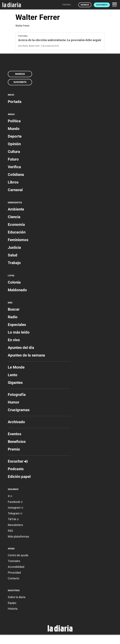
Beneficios (17, 442)
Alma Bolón (23, 46)
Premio (14, 449)
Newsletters (15, 525)
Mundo (14, 129)
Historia (13, 609)
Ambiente (16, 209)
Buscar (14, 309)
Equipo (12, 603)
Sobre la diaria (17, 597)
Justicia (14, 248)
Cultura (14, 152)
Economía (16, 225)
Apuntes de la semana (26, 355)
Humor (14, 402)
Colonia (14, 282)
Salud (13, 255)
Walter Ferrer (34, 46)
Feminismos (18, 240)
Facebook (15, 502)
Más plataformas (18, 536)
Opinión (14, 144)
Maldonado (17, 290)
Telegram (15, 513)
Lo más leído (19, 332)
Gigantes (15, 383)
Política (14, 121)
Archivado (16, 422)
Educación (17, 232)
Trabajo (14, 263)
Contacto (14, 578)
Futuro (13, 159)
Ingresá (85, 5)
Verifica (14, 167)
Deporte (15, 136)
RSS (10, 531)
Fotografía (17, 395)
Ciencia (14, 217)
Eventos (15, 434)
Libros (13, 182)
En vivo (14, 340)
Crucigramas (19, 410)
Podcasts (16, 469)
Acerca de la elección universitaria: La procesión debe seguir (60, 40)
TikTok (13, 519)
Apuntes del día (21, 348)
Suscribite (102, 5)
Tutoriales (14, 561)
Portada (15, 102)
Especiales (17, 325)
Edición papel (19, 477)
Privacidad (14, 573)
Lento (13, 375)
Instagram (16, 508)
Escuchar (18, 461)
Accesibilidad (16, 567)
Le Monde (16, 367)
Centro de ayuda (18, 555)
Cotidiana (16, 175)
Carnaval (15, 190)
